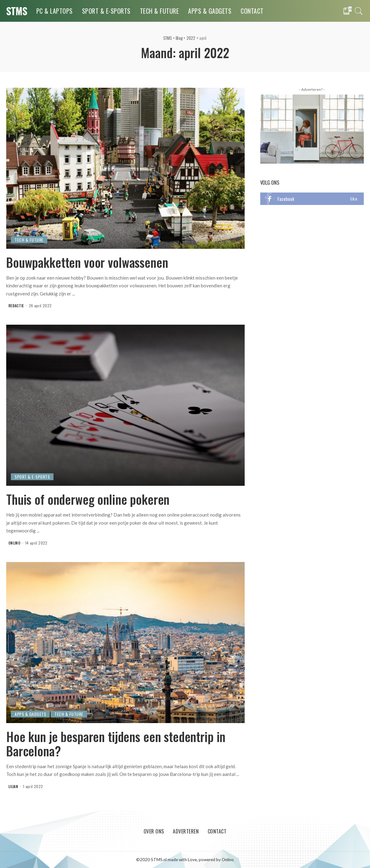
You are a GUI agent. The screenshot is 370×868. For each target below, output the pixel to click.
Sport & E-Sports (32, 477)
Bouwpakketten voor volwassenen (87, 262)
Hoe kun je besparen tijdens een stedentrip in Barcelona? (116, 744)
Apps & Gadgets (30, 714)
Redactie (16, 306)
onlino (14, 543)
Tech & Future (29, 240)
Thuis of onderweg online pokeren (88, 499)
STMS (17, 11)
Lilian (13, 787)
